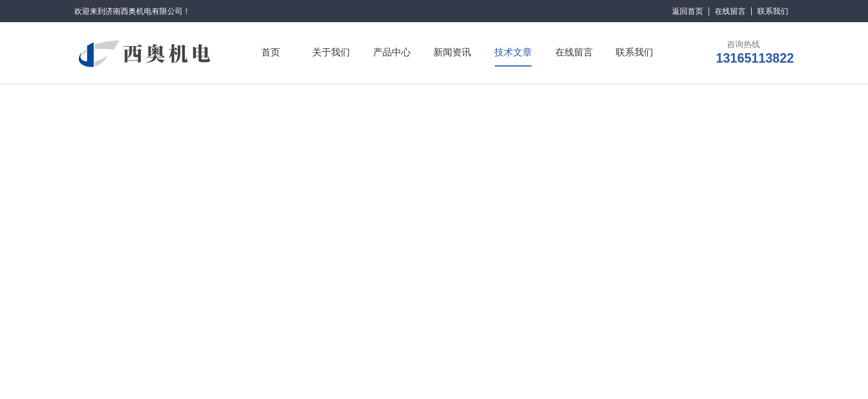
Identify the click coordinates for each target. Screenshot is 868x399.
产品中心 (392, 52)
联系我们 (773, 11)
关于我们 (331, 52)
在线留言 (730, 11)
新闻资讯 (452, 52)
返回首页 (688, 11)
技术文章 (513, 52)
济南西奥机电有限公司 (144, 11)
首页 (271, 52)
